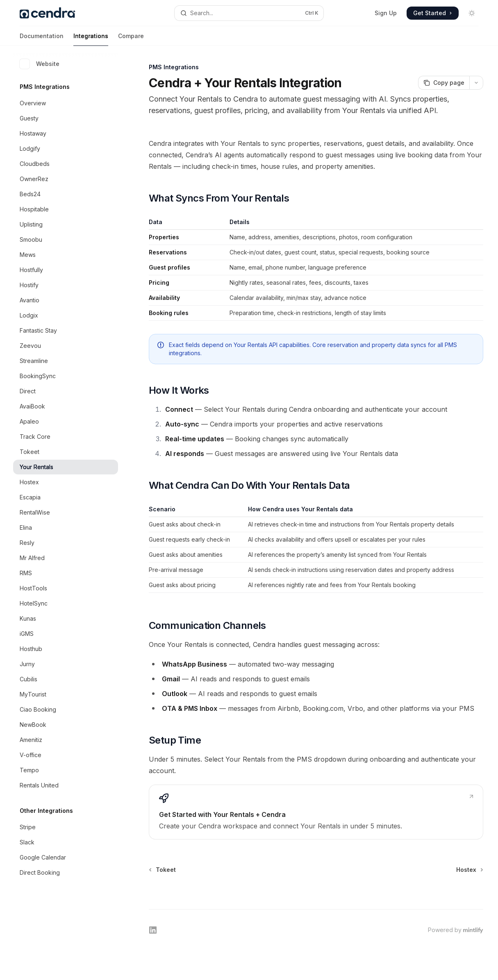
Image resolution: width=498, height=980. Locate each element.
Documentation (42, 39)
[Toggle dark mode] (472, 13)
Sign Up (386, 13)
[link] (316, 812)
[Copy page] (444, 83)
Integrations (91, 39)
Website (40, 64)
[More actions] (476, 83)
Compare (131, 39)
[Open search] (249, 13)
